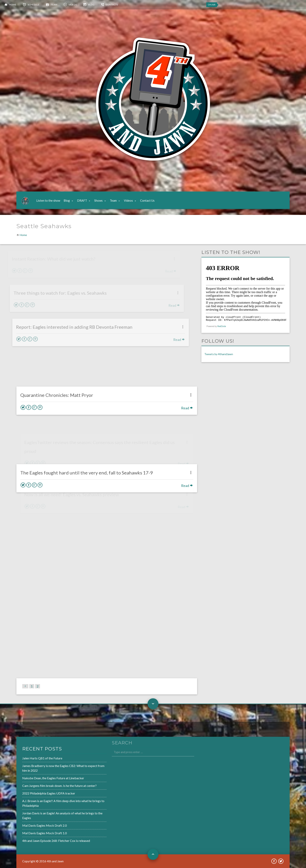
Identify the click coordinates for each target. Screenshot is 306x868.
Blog (91, 5)
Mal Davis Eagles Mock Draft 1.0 (32, 831)
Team (54, 5)
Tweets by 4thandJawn (219, 354)
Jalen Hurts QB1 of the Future (30, 760)
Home (13, 5)
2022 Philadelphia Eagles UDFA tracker (36, 793)
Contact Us (147, 200)
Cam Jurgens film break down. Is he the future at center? (46, 786)
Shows (98, 200)
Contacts (112, 5)
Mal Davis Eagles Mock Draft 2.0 (32, 824)
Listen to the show (48, 200)
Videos (73, 5)
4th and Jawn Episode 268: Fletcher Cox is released (43, 838)
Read (183, 394)
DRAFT (82, 200)
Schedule (34, 5)
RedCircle (222, 326)
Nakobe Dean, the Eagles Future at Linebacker (40, 779)
